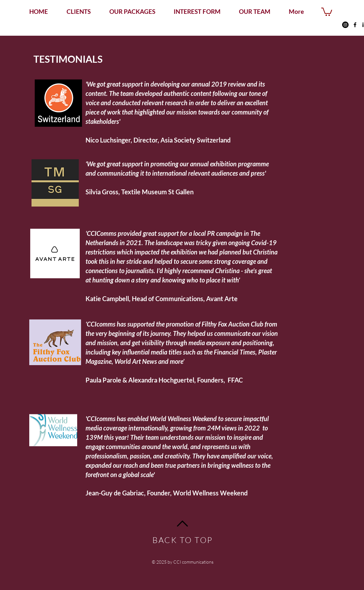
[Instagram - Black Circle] (345, 25)
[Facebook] (355, 25)
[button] (327, 11)
